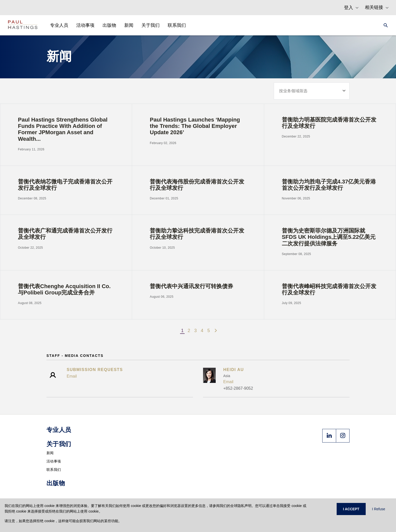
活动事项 (54, 461)
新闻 (50, 453)
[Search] (384, 25)
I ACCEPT (351, 509)
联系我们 (54, 470)
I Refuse (379, 509)
